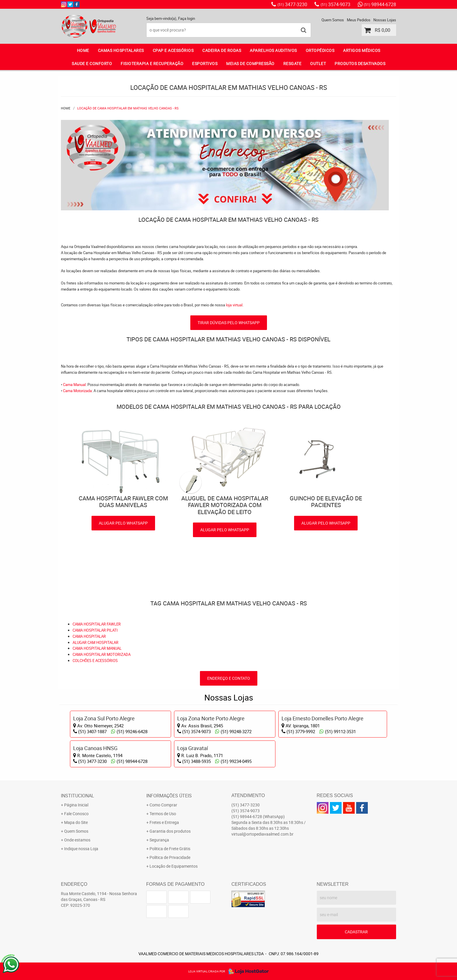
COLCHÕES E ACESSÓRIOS (95, 661)
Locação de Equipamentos (174, 866)
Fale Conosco (76, 814)
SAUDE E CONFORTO (92, 63)
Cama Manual (74, 385)
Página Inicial (76, 805)
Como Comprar (163, 805)
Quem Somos (333, 20)
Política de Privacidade (170, 857)
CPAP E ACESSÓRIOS (173, 50)
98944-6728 (380, 4)
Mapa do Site (76, 822)
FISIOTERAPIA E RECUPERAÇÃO (152, 63)
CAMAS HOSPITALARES (121, 50)
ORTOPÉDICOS (320, 50)
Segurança (159, 840)
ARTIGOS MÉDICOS (362, 50)
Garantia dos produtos (170, 831)
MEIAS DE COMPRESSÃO (250, 63)
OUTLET (318, 63)
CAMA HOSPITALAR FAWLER (97, 624)
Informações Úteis (169, 796)
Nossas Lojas (385, 20)
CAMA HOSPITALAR (89, 636)
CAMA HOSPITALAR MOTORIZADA (102, 654)
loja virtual (234, 305)
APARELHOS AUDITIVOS (273, 50)
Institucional (78, 796)
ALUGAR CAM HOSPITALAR (95, 642)
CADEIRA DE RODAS (222, 50)
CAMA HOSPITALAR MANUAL (97, 648)
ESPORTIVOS (205, 63)
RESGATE (292, 63)
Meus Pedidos (359, 20)
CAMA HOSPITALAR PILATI (95, 630)
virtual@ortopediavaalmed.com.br (262, 834)
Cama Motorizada (77, 391)
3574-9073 (335, 4)
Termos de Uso (163, 814)
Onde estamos (77, 840)
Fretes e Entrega (164, 822)
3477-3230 (292, 4)
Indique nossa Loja (81, 849)
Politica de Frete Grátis (170, 849)
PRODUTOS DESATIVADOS (360, 63)
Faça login (187, 18)
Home (83, 50)
